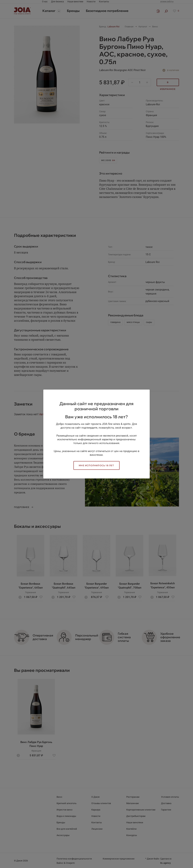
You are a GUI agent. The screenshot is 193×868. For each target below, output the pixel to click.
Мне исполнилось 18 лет (96, 465)
